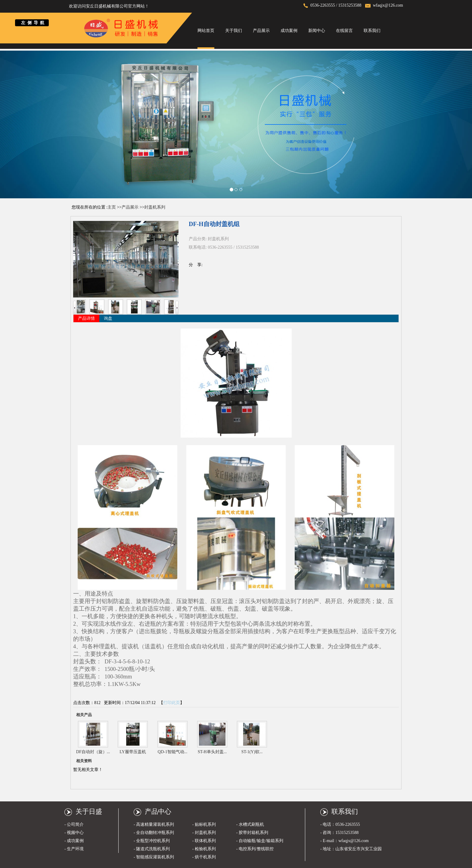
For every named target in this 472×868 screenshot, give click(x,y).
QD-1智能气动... (172, 752)
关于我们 (234, 31)
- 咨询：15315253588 (339, 833)
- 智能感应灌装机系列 (154, 857)
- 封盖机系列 (204, 833)
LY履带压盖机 (133, 752)
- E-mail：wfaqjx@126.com (345, 841)
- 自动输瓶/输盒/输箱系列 (260, 841)
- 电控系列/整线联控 (255, 849)
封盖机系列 (155, 207)
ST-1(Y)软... (252, 752)
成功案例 (289, 31)
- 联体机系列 (204, 841)
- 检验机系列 (204, 849)
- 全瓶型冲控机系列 (152, 841)
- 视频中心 (74, 833)
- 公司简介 (74, 824)
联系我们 (372, 31)
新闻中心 (317, 31)
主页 (112, 207)
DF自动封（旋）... (93, 752)
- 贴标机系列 (204, 824)
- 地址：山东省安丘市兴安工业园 (351, 849)
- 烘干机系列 (204, 857)
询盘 (108, 318)
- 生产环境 (74, 849)
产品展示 (261, 31)
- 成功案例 (74, 841)
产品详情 (86, 318)
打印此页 (172, 703)
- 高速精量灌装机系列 (154, 824)
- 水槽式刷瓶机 (250, 824)
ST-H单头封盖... (212, 752)
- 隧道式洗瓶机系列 (152, 849)
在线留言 (344, 31)
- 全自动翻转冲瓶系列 (154, 833)
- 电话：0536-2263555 (340, 824)
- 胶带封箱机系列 (252, 833)
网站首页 (206, 31)
